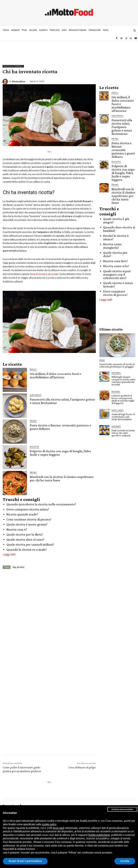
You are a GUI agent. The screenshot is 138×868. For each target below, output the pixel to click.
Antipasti (36, 395)
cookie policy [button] (49, 824)
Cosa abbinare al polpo (82, 767)
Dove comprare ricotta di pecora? (115, 293)
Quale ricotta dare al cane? (25, 539)
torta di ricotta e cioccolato (44, 274)
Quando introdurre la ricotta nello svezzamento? (41, 504)
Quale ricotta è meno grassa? (27, 524)
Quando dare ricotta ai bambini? (119, 229)
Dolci (33, 369)
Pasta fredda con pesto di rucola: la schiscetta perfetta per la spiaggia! (117, 365)
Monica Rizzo (19, 82)
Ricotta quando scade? (22, 514)
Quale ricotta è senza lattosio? (118, 285)
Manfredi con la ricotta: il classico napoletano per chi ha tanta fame (62, 478)
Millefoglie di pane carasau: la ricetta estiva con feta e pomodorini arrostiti (123, 381)
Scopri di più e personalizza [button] (25, 861)
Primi (33, 421)
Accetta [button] (125, 861)
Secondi (116, 392)
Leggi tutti (9, 554)
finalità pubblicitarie (99, 835)
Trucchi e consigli (13, 66)
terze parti (59, 828)
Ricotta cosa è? (17, 529)
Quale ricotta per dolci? (115, 254)
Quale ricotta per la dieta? (25, 534)
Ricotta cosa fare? (115, 261)
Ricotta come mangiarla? (112, 246)
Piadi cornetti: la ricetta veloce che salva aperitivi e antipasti (123, 433)
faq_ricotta (19, 567)
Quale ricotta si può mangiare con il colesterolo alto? (117, 274)
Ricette (34, 447)
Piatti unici (118, 410)
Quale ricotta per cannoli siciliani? (30, 544)
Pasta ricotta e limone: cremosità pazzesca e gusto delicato (60, 427)
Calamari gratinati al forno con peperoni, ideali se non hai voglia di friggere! (123, 399)
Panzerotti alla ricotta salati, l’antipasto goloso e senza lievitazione (62, 401)
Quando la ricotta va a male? (27, 549)
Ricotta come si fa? (116, 266)
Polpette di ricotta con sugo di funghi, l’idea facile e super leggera (60, 453)
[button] (134, 30)
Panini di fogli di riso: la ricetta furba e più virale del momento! (123, 417)
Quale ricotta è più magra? (116, 220)
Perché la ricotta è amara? (116, 237)
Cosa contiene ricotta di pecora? (29, 519)
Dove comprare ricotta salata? (28, 509)
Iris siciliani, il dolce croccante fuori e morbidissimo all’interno (56, 375)
